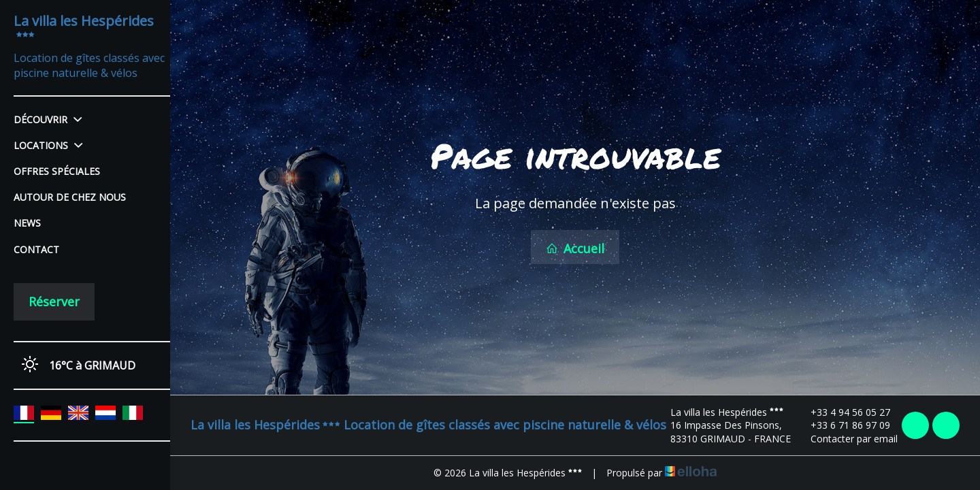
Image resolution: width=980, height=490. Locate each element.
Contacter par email (846, 439)
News (27, 223)
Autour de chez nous (70, 197)
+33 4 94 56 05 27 (843, 412)
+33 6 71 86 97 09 (843, 425)
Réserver (54, 301)
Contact (36, 249)
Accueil (575, 248)
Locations (48, 145)
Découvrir (48, 119)
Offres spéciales (57, 171)
